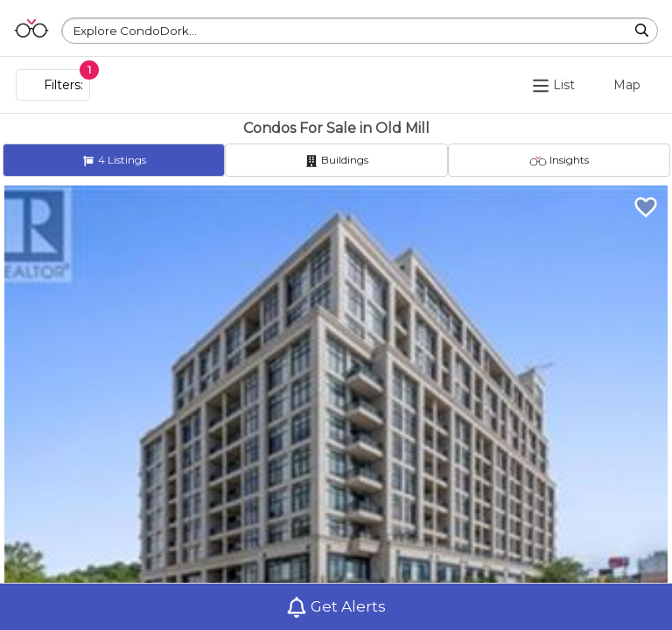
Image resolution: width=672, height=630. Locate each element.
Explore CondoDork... (135, 31)
